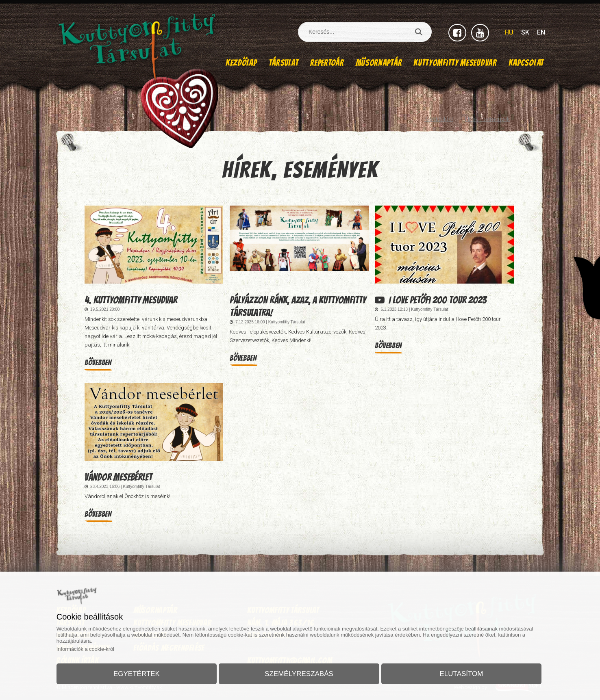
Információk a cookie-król (90, 648)
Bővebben (98, 363)
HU (509, 32)
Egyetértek (139, 673)
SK (525, 32)
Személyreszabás (299, 673)
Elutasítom (459, 673)
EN (541, 32)
